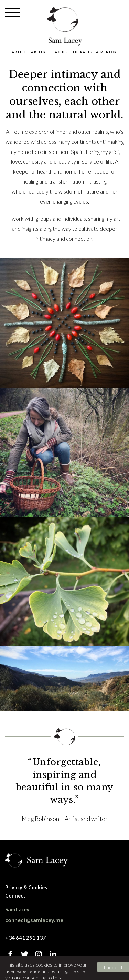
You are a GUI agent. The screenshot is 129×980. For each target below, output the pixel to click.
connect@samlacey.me (34, 920)
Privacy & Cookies (26, 887)
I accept (113, 967)
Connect (15, 896)
